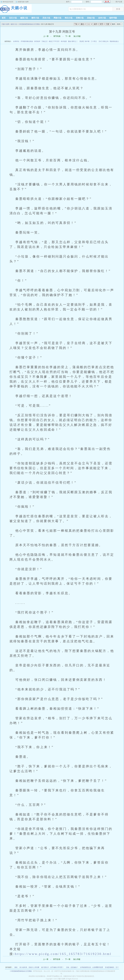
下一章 (68, 36)
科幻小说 (69, 18)
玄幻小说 (13, 18)
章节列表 (57, 36)
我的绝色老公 (114, 41)
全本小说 (102, 18)
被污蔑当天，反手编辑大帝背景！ (53, 967)
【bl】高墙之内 (103, 41)
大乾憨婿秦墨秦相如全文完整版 (29, 24)
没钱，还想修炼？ (72, 967)
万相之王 (45, 41)
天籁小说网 (16, 9)
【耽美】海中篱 (84, 41)
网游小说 (57, 18)
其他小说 (91, 18)
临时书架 (113, 18)
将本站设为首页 (8, 2)
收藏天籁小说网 (23, 2)
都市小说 (35, 18)
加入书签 (77, 36)
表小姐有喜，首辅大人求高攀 (29, 967)
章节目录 (57, 959)
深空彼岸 (37, 41)
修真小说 (24, 18)
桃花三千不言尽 (54, 41)
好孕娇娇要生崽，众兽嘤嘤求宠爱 (92, 967)
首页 (4, 18)
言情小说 (80, 18)
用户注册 (119, 2)
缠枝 (16, 967)
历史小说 (46, 18)
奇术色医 (64, 41)
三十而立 (94, 41)
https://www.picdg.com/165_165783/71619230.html (63, 954)
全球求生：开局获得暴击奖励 (23, 41)
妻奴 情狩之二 (73, 41)
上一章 (46, 36)
